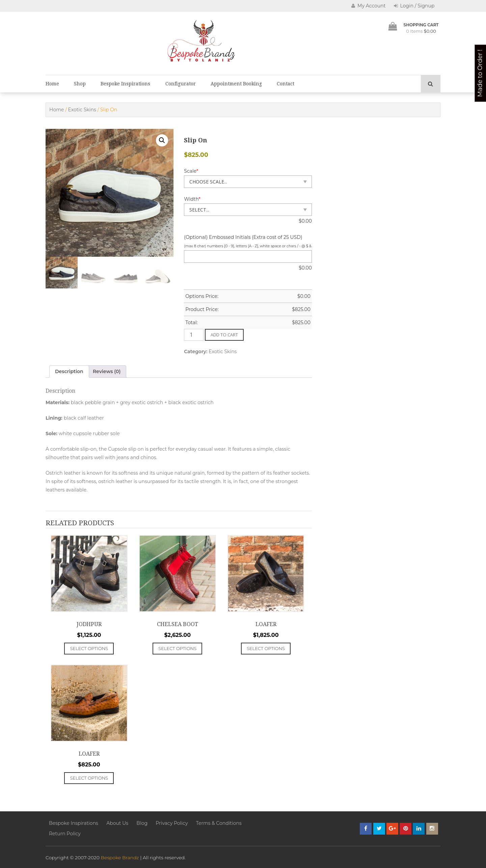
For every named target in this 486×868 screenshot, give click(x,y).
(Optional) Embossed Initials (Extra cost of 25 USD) (243, 237)
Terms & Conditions (219, 823)
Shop (80, 84)
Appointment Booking (236, 84)
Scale (191, 171)
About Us (117, 823)
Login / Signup (414, 6)
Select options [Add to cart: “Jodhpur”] (89, 648)
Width (192, 199)
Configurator (181, 84)
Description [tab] (69, 371)
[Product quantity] (194, 335)
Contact (286, 84)
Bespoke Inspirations (125, 84)
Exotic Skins (82, 110)
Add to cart (224, 335)
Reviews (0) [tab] (107, 371)
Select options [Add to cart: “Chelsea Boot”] (177, 648)
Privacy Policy (172, 823)
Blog (142, 823)
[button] (162, 140)
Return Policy (65, 834)
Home (52, 84)
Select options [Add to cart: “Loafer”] (266, 648)
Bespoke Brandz (120, 858)
